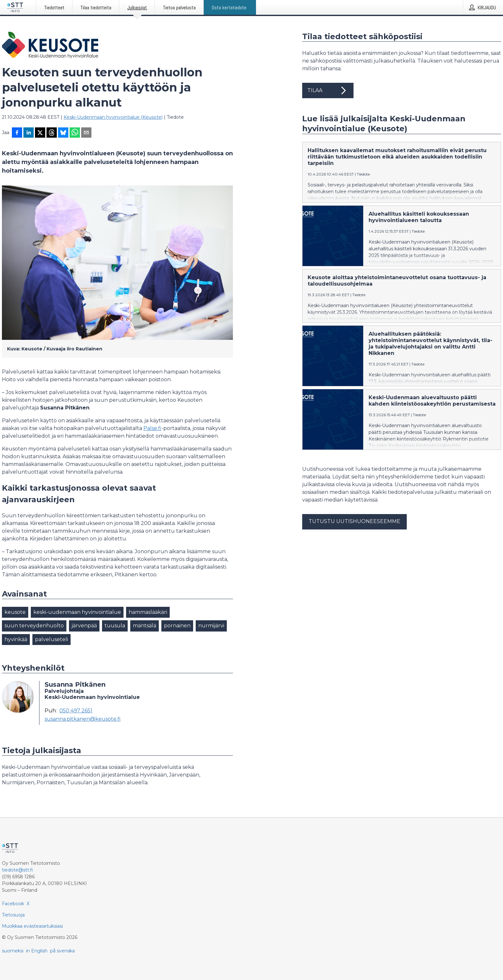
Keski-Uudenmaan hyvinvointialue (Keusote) (113, 117)
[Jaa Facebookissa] (17, 133)
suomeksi (13, 951)
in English (37, 951)
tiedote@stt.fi (17, 870)
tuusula (115, 626)
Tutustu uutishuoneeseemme (354, 526)
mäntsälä (145, 626)
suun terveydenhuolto (34, 626)
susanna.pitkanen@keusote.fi (83, 719)
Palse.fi (152, 428)
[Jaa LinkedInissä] (29, 133)
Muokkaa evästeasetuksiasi (32, 926)
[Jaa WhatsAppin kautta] (75, 133)
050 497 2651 (76, 711)
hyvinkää (16, 639)
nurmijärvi (211, 626)
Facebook (13, 904)
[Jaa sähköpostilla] (86, 133)
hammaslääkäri (148, 612)
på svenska (62, 951)
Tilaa (328, 90)
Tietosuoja (13, 915)
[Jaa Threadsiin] (52, 133)
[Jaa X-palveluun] (40, 133)
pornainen (177, 626)
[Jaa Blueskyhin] (63, 133)
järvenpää (84, 626)
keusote (15, 612)
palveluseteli (51, 639)
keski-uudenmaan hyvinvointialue (77, 612)
